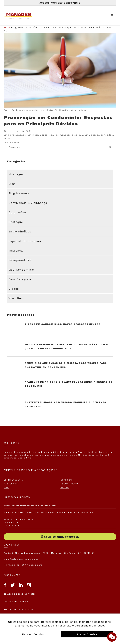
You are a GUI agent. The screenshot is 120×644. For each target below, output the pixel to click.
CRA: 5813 (67, 480)
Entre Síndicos (20, 231)
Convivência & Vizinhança (55, 27)
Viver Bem (16, 298)
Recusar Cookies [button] (33, 634)
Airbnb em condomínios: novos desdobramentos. (63, 324)
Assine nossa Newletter (20, 594)
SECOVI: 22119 (69, 484)
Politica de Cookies (16, 602)
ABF (6, 488)
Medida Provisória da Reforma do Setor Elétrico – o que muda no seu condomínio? (49, 512)
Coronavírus (18, 212)
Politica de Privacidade (18, 609)
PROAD (65, 488)
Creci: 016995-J (14, 480)
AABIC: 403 (11, 484)
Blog (14, 27)
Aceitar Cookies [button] (87, 634)
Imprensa (16, 251)
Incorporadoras (20, 260)
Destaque (16, 222)
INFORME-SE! (12, 142)
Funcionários (97, 27)
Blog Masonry (19, 193)
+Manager (16, 174)
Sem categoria (20, 279)
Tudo (7, 27)
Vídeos (14, 289)
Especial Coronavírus (25, 241)
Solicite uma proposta (60, 537)
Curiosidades (80, 27)
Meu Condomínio (28, 27)
